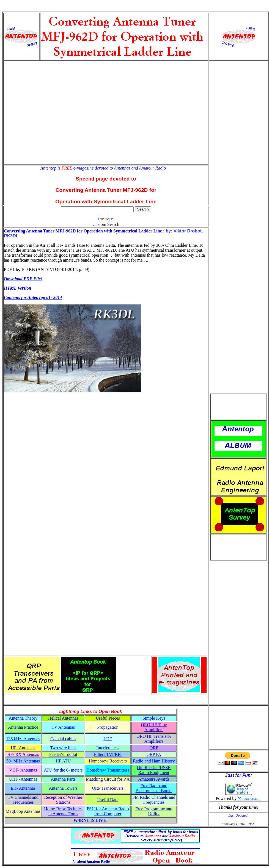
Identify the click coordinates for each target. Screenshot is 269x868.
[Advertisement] (52, 113)
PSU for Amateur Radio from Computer (108, 811)
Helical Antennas (63, 718)
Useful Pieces (108, 718)
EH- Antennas (23, 788)
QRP (154, 748)
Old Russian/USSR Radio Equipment (154, 770)
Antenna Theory (23, 718)
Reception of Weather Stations (63, 800)
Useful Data (108, 800)
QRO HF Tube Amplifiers (154, 727)
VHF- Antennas (23, 770)
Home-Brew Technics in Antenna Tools (63, 811)
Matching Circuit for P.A (108, 779)
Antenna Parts (63, 779)
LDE (108, 739)
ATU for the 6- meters (63, 770)
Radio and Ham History (154, 761)
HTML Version (17, 288)
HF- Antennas (23, 748)
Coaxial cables (63, 739)
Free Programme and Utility (154, 811)
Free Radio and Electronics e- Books (154, 788)
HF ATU (63, 761)
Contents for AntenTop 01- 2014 (33, 297)
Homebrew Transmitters (108, 770)
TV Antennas (63, 727)
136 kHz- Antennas (23, 739)
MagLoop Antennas (23, 811)
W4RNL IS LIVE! (90, 820)
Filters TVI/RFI (108, 754)
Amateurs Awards (154, 779)
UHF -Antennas (23, 779)
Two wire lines (63, 748)
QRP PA (154, 754)
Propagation (108, 727)
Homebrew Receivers (108, 761)
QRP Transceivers (108, 788)
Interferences (108, 748)
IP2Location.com (249, 799)
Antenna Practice (23, 727)
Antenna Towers (63, 788)
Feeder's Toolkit (63, 754)
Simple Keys (154, 718)
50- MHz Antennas (23, 761)
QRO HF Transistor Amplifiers (154, 739)
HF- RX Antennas (23, 754)
